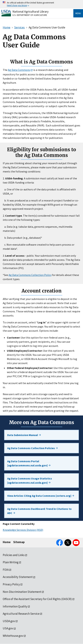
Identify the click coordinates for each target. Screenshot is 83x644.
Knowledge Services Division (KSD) (23, 530)
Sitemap (19, 542)
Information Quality (15, 606)
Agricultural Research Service (21, 614)
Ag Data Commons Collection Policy (30, 275)
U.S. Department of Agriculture (30, 15)
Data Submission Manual (24, 435)
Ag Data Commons (19, 70)
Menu (78, 13)
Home (7, 542)
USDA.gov (9, 621)
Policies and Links (14, 555)
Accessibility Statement (18, 577)
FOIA (6, 570)
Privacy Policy (11, 584)
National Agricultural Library (30, 11)
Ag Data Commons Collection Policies (33, 448)
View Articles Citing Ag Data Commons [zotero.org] (41, 496)
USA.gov (8, 628)
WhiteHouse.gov (13, 636)
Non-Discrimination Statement (22, 592)
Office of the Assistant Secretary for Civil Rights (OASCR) (37, 599)
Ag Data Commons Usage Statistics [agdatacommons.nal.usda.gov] (30, 480)
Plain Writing (11, 562)
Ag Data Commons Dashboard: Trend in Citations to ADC (39, 511)
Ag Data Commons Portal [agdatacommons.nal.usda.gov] (29, 463)
